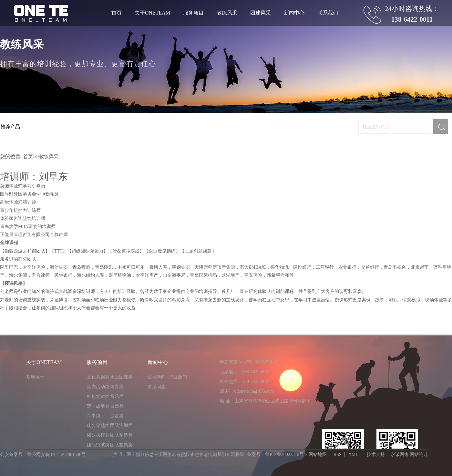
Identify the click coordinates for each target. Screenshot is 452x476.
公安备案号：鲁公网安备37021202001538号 (43, 455)
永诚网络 (400, 455)
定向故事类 (98, 406)
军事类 (94, 416)
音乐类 (117, 396)
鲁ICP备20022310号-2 (286, 455)
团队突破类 (98, 445)
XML (353, 455)
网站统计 (419, 455)
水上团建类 (121, 377)
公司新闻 (157, 377)
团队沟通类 (121, 425)
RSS (338, 455)
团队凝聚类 (121, 445)
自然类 (117, 406)
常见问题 (157, 387)
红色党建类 (98, 396)
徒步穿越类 (98, 425)
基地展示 (35, 377)
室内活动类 (98, 387)
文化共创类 (98, 377)
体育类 (117, 387)
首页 (28, 157)
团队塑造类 (121, 435)
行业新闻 (178, 377)
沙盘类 (117, 416)
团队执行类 (98, 435)
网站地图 (318, 455)
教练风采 (49, 157)
